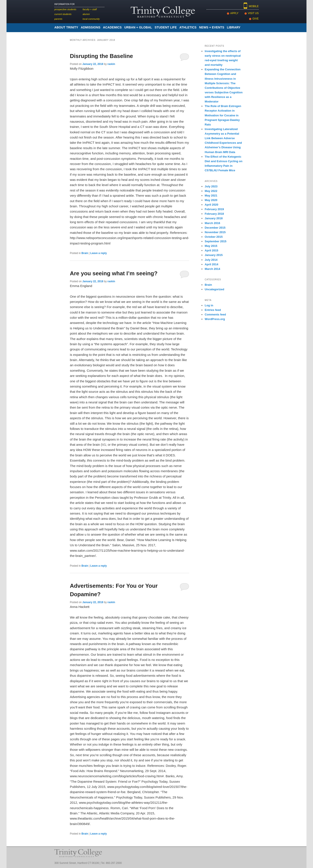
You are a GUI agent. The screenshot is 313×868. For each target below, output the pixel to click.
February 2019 (214, 209)
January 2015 (214, 255)
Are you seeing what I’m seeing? (114, 273)
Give (256, 19)
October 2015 (214, 237)
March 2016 (212, 223)
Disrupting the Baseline (101, 56)
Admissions (91, 27)
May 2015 (211, 246)
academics (112, 27)
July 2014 (211, 260)
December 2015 (215, 228)
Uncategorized (215, 289)
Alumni (86, 14)
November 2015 (215, 232)
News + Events (212, 27)
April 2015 (211, 250)
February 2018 (214, 214)
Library (234, 27)
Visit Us (253, 13)
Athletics (188, 27)
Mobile (254, 6)
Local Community (91, 19)
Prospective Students (65, 9)
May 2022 (211, 191)
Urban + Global (138, 27)
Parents (58, 19)
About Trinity (66, 27)
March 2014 (212, 269)
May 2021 (211, 196)
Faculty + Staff (90, 9)
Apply (234, 13)
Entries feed (213, 310)
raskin (111, 64)
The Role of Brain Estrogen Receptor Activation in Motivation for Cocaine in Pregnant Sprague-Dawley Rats (223, 115)
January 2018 (214, 218)
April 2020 (211, 205)
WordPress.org (215, 319)
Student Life (166, 27)
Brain (85, 253)
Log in (209, 305)
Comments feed (215, 314)
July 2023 (211, 186)
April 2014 (211, 264)
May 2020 (211, 200)
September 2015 (216, 241)
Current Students (63, 14)
